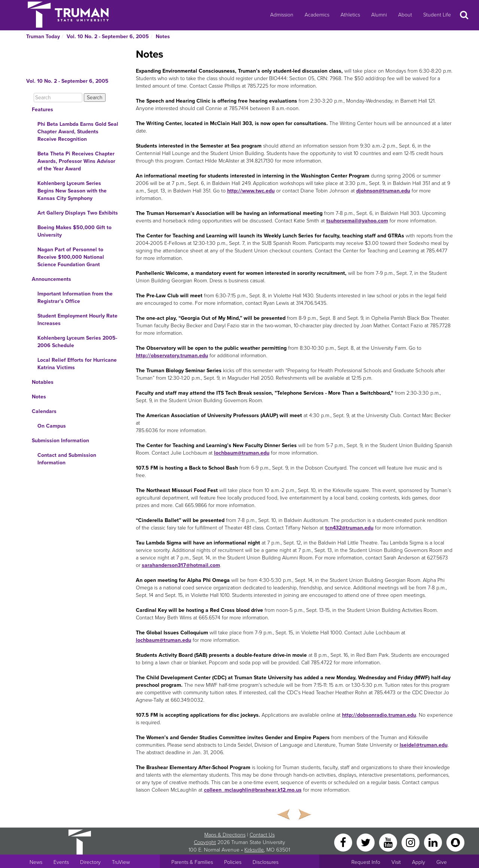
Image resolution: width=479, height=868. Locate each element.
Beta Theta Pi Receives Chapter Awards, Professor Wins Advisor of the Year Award (76, 161)
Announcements (51, 279)
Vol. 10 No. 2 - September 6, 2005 (108, 37)
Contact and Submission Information (67, 459)
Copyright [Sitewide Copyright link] (205, 842)
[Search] (58, 98)
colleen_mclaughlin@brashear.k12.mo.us (253, 790)
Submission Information (60, 441)
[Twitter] (366, 842)
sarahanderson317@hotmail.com (181, 565)
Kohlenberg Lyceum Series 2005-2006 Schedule (77, 342)
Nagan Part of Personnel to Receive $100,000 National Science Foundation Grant (71, 257)
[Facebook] (344, 842)
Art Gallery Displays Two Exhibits (78, 213)
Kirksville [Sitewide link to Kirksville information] (254, 850)
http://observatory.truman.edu (172, 356)
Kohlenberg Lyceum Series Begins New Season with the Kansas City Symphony (72, 191)
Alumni (379, 15)
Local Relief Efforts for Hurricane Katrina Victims (77, 364)
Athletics (350, 15)
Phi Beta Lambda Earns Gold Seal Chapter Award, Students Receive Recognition (78, 132)
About (405, 15)
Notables (43, 382)
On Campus (52, 426)
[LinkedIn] (434, 842)
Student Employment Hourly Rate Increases (77, 320)
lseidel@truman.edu (424, 745)
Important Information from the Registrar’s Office (75, 298)
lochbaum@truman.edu (242, 453)
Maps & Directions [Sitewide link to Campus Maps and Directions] (225, 835)
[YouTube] (389, 842)
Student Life (437, 15)
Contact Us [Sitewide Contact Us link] (262, 835)
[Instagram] (411, 842)
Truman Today (43, 37)
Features (42, 110)
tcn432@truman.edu (349, 528)
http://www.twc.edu (251, 191)
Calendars (44, 411)
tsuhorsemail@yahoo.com (357, 221)
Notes (163, 37)
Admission (282, 15)
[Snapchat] (455, 842)
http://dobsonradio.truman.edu (379, 715)
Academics (317, 15)
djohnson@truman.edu (383, 191)
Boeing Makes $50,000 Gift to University (74, 231)
